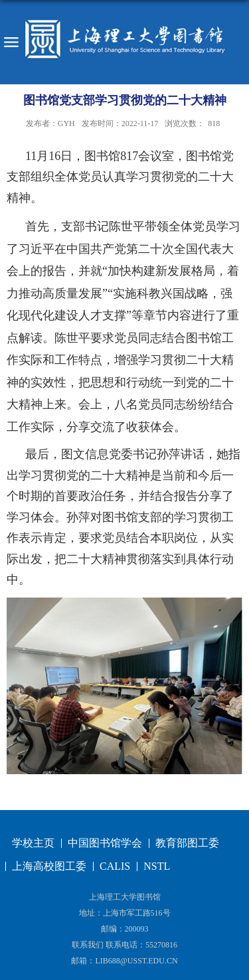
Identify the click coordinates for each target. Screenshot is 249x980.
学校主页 (33, 843)
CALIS (115, 866)
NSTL (157, 866)
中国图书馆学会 (105, 843)
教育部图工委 (187, 843)
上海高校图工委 (49, 866)
